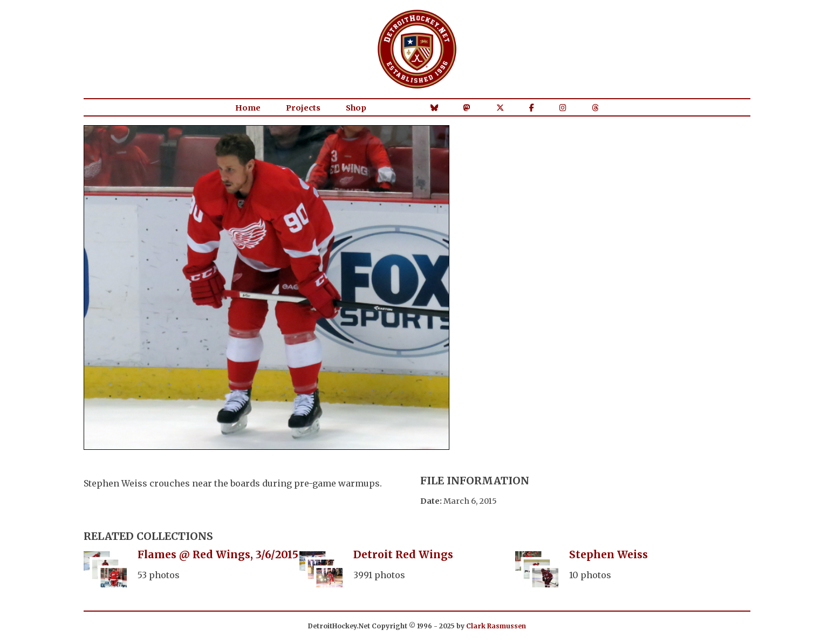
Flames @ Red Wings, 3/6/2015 (218, 554)
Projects (303, 108)
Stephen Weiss (609, 554)
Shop (356, 108)
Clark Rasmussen (496, 626)
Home (248, 108)
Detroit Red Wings (403, 554)
